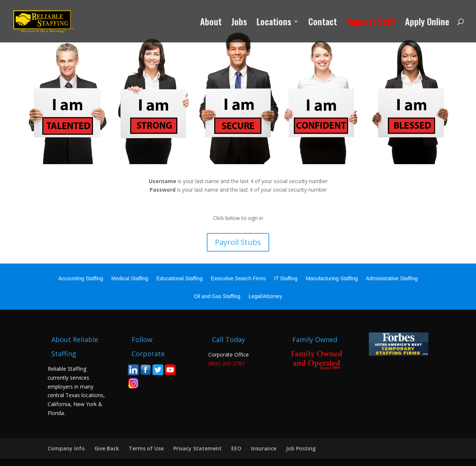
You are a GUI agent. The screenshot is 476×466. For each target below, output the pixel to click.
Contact (323, 23)
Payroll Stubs (238, 242)
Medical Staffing (130, 279)
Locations (274, 23)
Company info (66, 448)
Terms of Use (146, 448)
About (211, 23)
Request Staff (371, 23)
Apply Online (427, 23)
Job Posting (301, 448)
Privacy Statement (197, 448)
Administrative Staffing (392, 279)
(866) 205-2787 (226, 363)
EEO (236, 448)
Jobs (239, 23)
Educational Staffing (180, 279)
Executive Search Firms (238, 279)
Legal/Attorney (265, 296)
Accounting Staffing (81, 279)
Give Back (107, 448)
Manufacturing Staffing (332, 279)
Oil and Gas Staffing (217, 296)
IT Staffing (286, 279)
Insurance (264, 448)
